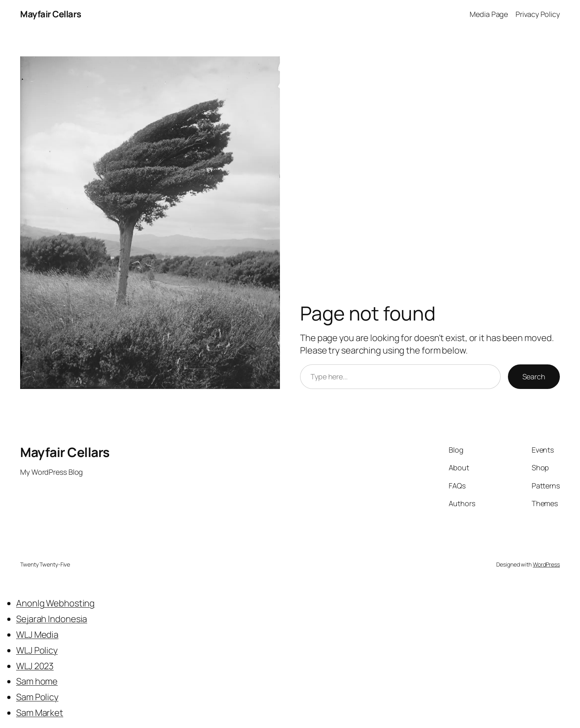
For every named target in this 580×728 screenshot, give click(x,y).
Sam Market (40, 713)
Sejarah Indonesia (52, 619)
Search (534, 376)
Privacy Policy (538, 14)
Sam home (37, 681)
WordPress (546, 564)
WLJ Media (37, 635)
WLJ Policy (37, 650)
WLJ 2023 (35, 666)
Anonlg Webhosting (55, 603)
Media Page (489, 14)
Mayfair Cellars (51, 14)
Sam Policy (37, 697)
